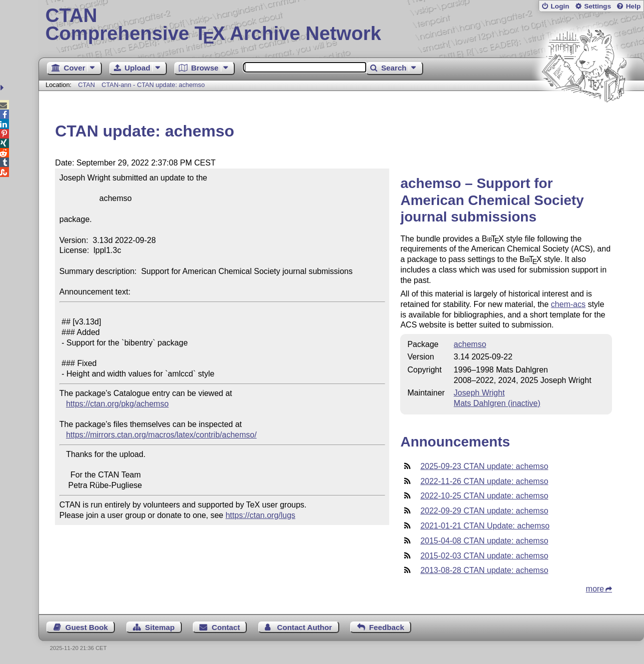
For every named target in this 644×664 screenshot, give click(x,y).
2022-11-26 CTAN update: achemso (484, 481)
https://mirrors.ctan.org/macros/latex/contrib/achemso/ (161, 435)
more (595, 589)
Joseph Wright (479, 393)
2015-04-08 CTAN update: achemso (484, 541)
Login (560, 6)
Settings (598, 6)
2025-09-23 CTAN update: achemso (484, 466)
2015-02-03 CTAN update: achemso (484, 556)
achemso (470, 344)
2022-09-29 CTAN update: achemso (484, 511)
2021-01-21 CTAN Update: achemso (485, 526)
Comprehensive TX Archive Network (341, 25)
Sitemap (160, 627)
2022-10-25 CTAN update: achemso (484, 496)
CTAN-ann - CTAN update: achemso (153, 85)
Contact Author (305, 627)
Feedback (387, 627)
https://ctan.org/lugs (260, 515)
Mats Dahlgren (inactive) (497, 403)
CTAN (86, 85)
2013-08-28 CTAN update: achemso (484, 570)
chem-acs (568, 304)
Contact (226, 627)
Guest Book (87, 627)
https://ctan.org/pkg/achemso (117, 404)
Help (634, 6)
